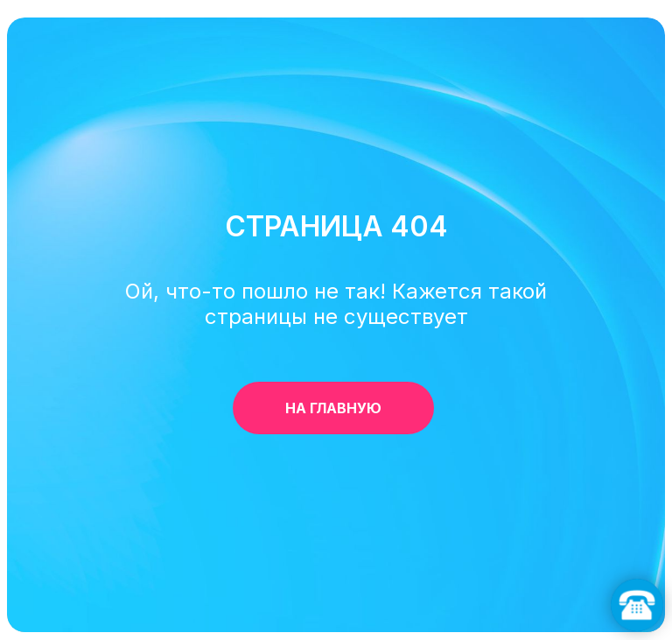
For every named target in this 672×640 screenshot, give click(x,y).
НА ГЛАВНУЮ (360, 408)
